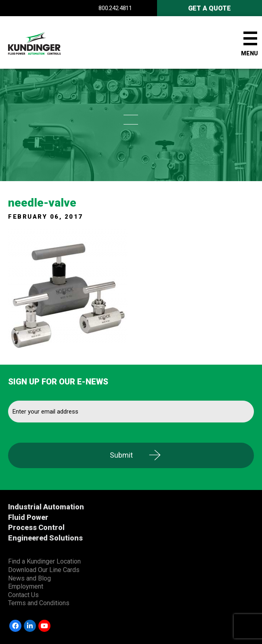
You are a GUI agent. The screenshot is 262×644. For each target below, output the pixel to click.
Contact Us (23, 595)
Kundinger (48, 42)
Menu (249, 53)
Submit (121, 455)
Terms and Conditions (39, 603)
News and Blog (29, 578)
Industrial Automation (46, 507)
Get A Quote (210, 8)
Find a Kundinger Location (44, 561)
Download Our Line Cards (44, 570)
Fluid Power (28, 517)
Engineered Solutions (45, 538)
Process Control (36, 527)
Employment (26, 586)
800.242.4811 (115, 8)
